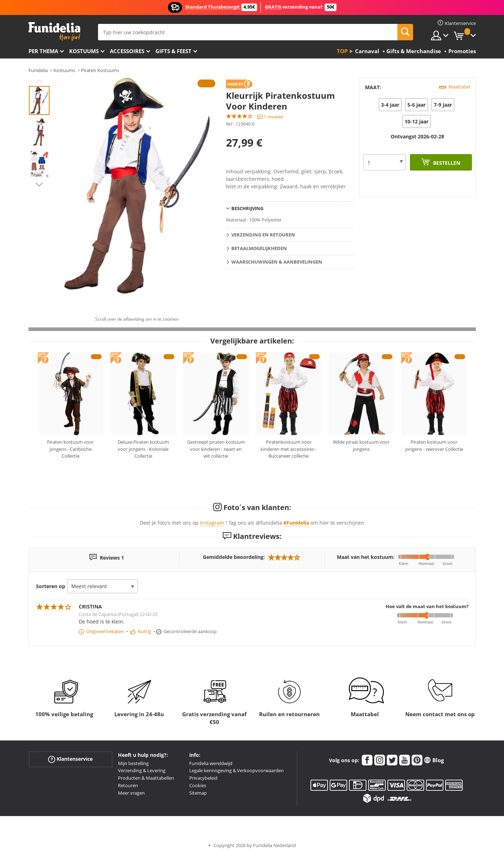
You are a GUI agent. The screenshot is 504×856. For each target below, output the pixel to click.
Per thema (43, 51)
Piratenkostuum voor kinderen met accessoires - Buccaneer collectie (289, 449)
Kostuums (84, 51)
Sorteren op (51, 586)
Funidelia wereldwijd (211, 763)
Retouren (128, 785)
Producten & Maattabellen (146, 778)
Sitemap (198, 793)
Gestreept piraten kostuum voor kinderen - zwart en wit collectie (216, 449)
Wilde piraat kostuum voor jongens (361, 445)
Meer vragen (131, 793)
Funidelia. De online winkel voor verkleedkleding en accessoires (54, 32)
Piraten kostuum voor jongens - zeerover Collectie (434, 445)
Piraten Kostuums (100, 70)
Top (342, 51)
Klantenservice (70, 759)
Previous (39, 81)
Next (39, 184)
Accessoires (127, 51)
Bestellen (446, 163)
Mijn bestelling (133, 763)
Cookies (198, 785)
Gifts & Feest (173, 51)
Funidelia (38, 70)
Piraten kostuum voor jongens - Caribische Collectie (70, 449)
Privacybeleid (203, 778)
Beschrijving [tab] (247, 208)
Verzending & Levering (142, 770)
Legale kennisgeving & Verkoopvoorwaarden (236, 770)
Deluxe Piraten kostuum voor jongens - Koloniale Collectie (143, 449)
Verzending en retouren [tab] (263, 235)
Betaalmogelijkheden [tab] (259, 248)
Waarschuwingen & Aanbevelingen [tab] (277, 262)
